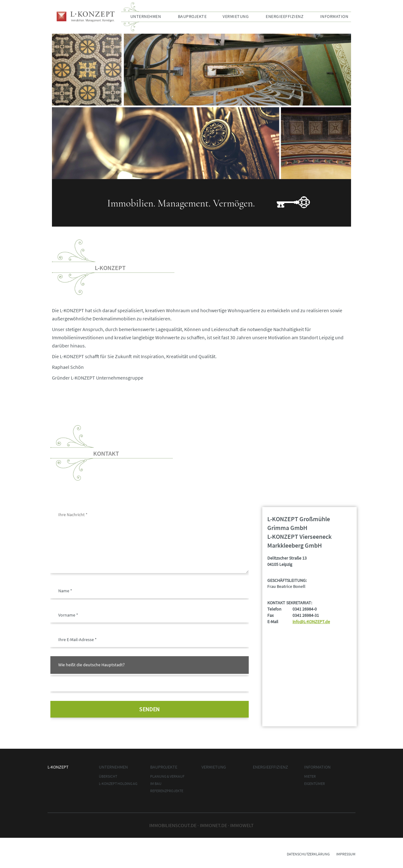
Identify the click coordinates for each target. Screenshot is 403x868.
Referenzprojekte (167, 791)
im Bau (156, 783)
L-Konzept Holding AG (118, 783)
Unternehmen (146, 16)
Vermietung (236, 16)
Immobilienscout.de (173, 825)
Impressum (346, 854)
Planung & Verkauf (167, 776)
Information (334, 16)
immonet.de (213, 825)
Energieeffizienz (285, 16)
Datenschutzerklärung (308, 854)
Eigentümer (315, 783)
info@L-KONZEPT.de (311, 622)
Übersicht (108, 776)
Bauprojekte (192, 16)
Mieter (310, 776)
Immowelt (242, 825)
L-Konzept (86, 17)
